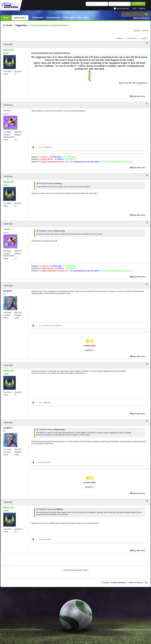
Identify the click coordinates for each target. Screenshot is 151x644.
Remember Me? (123, 8)
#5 (147, 284)
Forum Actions (53, 18)
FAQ (79, 18)
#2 (147, 104)
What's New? (20, 18)
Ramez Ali (42, 147)
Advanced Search (141, 18)
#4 (147, 223)
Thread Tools (132, 38)
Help (134, 8)
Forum (6, 18)
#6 (147, 364)
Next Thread (83, 570)
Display (143, 38)
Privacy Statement (119, 582)
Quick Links (69, 18)
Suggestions (21, 25)
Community (37, 18)
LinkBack (119, 38)
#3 (147, 175)
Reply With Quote (138, 96)
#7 (147, 421)
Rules (86, 18)
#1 (147, 43)
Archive (106, 582)
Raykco (52, 326)
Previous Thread (70, 570)
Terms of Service (136, 582)
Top (146, 582)
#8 (147, 501)
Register (142, 8)
